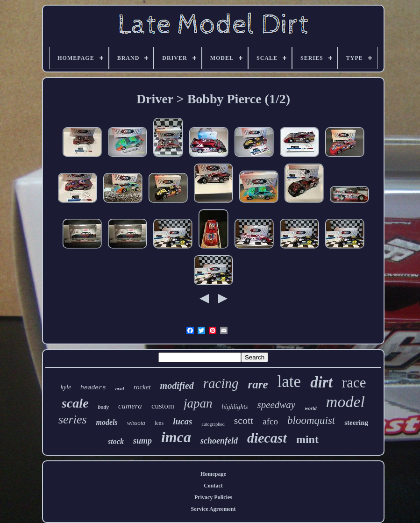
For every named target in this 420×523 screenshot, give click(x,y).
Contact (213, 486)
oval (120, 388)
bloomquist (311, 420)
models (107, 422)
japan (198, 403)
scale (75, 403)
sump (142, 441)
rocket (142, 387)
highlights (235, 407)
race (354, 383)
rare (258, 384)
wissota (136, 423)
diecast (267, 438)
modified (177, 386)
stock (116, 441)
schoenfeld (219, 441)
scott (244, 420)
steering (356, 423)
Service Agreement (213, 509)
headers (93, 388)
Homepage (213, 474)
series (73, 419)
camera (130, 406)
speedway (277, 405)
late (289, 382)
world (311, 408)
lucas (182, 421)
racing (221, 383)
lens (159, 423)
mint (307, 439)
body (103, 407)
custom (163, 406)
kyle (66, 387)
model (345, 402)
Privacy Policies (213, 497)
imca (176, 437)
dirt (321, 382)
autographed (213, 424)
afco (270, 421)
